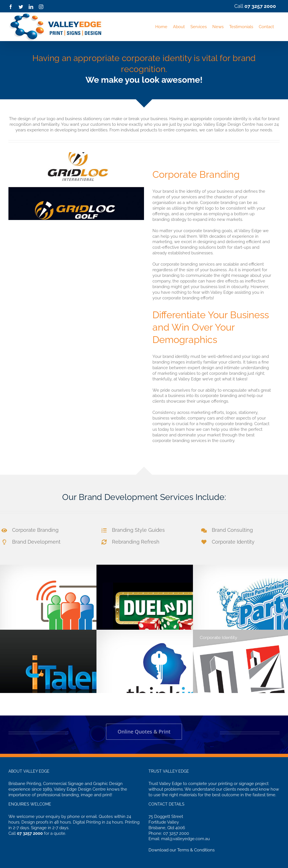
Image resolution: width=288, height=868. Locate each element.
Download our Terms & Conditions (182, 850)
